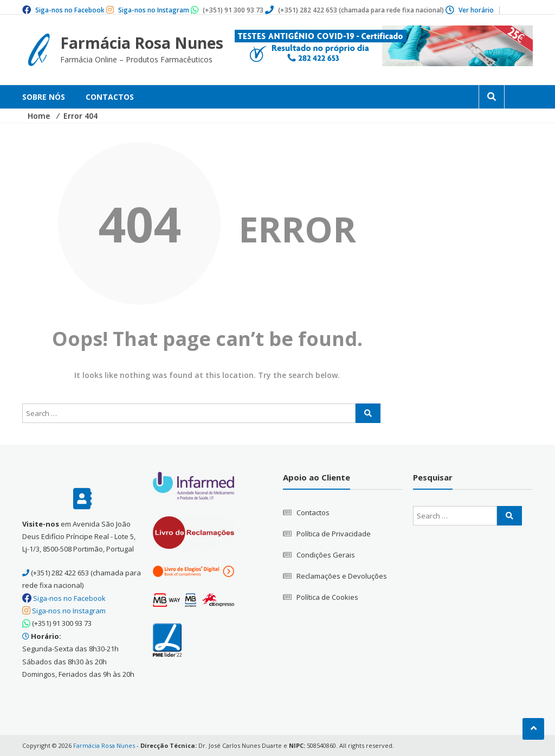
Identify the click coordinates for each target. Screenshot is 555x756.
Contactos (110, 97)
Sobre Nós (44, 97)
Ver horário (476, 10)
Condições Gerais (326, 554)
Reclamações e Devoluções (342, 575)
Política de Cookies (327, 597)
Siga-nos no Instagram (154, 10)
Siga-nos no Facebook (70, 10)
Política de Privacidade (334, 533)
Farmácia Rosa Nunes (142, 42)
